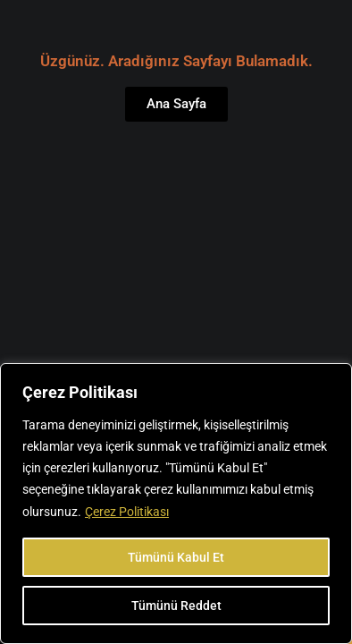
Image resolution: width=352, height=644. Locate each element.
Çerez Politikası (127, 512)
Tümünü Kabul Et (176, 557)
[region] (176, 504)
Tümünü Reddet (176, 606)
